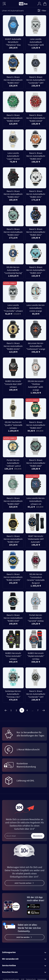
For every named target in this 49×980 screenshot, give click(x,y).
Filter (42, 11)
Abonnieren (38, 836)
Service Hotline (24, 965)
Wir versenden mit (24, 959)
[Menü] (4, 4)
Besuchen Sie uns (24, 972)
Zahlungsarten (24, 952)
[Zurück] (6, 710)
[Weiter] (43, 710)
